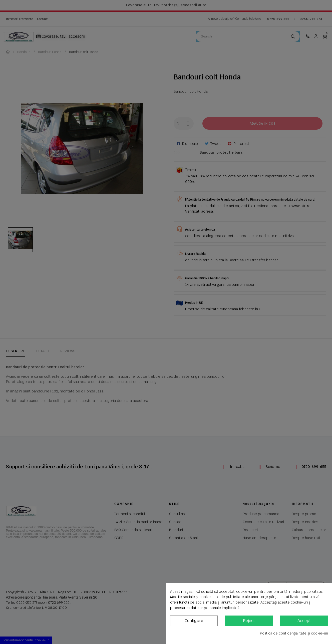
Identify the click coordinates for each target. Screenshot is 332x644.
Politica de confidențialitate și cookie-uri (294, 633)
